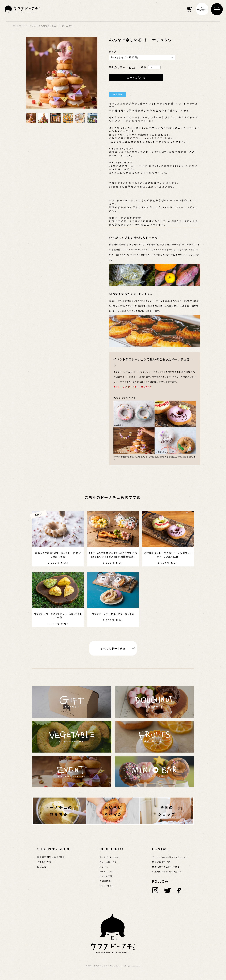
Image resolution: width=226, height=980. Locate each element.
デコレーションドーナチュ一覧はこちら (133, 387)
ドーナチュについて (109, 857)
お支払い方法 (44, 862)
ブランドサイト (107, 886)
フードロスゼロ (107, 871)
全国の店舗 (105, 881)
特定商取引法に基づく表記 (51, 857)
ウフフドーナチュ (28, 26)
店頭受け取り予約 (161, 862)
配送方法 (42, 867)
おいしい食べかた (108, 862)
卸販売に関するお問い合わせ (167, 871)
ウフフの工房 (106, 876)
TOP (14, 26)
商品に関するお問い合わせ (166, 867)
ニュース (104, 867)
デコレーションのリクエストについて (170, 857)
